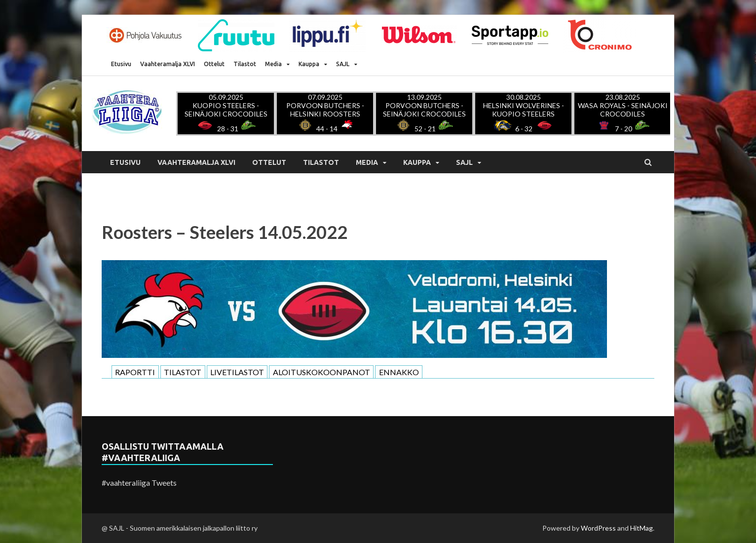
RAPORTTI (135, 372)
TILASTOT (183, 372)
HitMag (642, 528)
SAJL (343, 64)
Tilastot (245, 64)
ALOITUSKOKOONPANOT (321, 372)
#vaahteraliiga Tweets (139, 483)
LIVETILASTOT (237, 372)
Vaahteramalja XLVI (168, 64)
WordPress (598, 528)
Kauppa (309, 64)
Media (273, 64)
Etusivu (121, 64)
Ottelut (214, 64)
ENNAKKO (399, 372)
